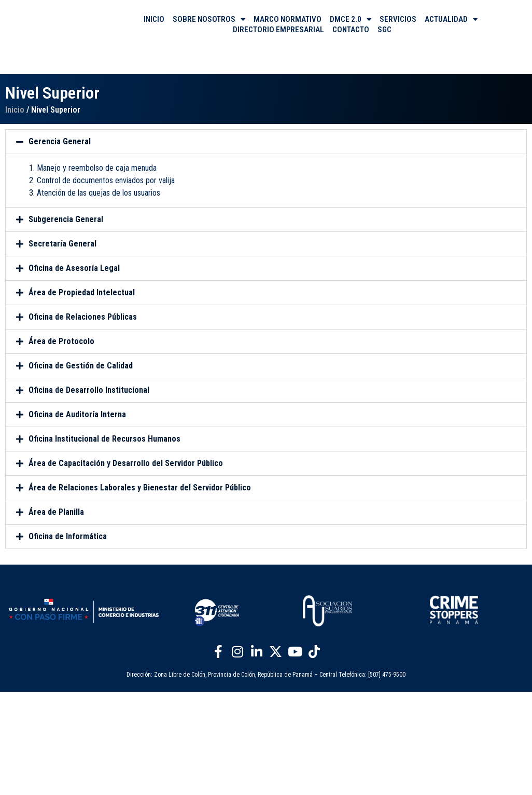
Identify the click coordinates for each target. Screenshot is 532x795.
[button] (266, 142)
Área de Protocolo (61, 341)
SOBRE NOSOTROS (209, 19)
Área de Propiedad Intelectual (82, 292)
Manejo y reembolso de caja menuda (97, 168)
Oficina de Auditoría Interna (77, 414)
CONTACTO (351, 30)
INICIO (154, 19)
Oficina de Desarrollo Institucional (89, 390)
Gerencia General (60, 141)
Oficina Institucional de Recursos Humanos (104, 439)
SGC (384, 30)
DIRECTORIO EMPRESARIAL (278, 30)
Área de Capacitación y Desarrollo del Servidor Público (126, 463)
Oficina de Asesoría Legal (74, 268)
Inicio (15, 110)
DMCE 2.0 (351, 19)
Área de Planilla (56, 512)
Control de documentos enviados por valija (106, 180)
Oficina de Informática (68, 536)
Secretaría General (62, 244)
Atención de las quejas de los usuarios (99, 193)
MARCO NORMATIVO (288, 19)
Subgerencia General (66, 219)
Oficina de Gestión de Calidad (81, 366)
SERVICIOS (398, 19)
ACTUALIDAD (451, 19)
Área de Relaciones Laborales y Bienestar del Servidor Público (140, 488)
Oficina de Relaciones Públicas (83, 317)
